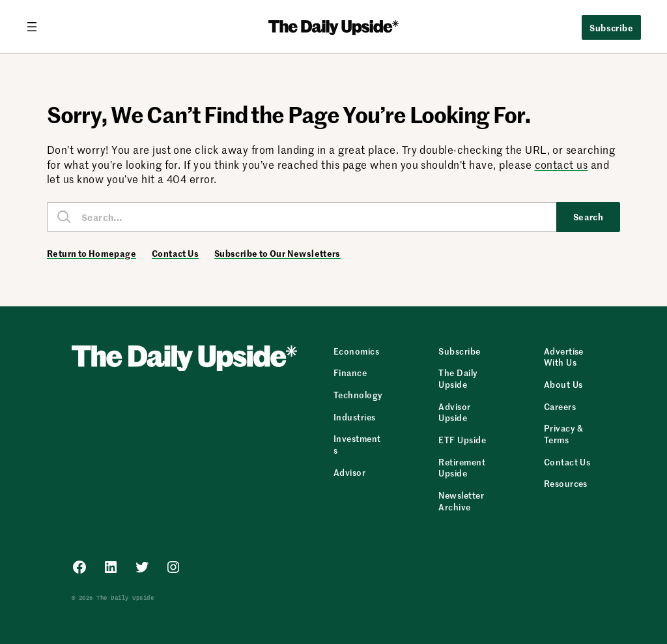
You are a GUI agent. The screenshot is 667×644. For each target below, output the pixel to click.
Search (589, 216)
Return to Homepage (92, 254)
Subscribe (611, 27)
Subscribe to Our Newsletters (277, 254)
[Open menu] (37, 27)
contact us (561, 164)
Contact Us (175, 254)
